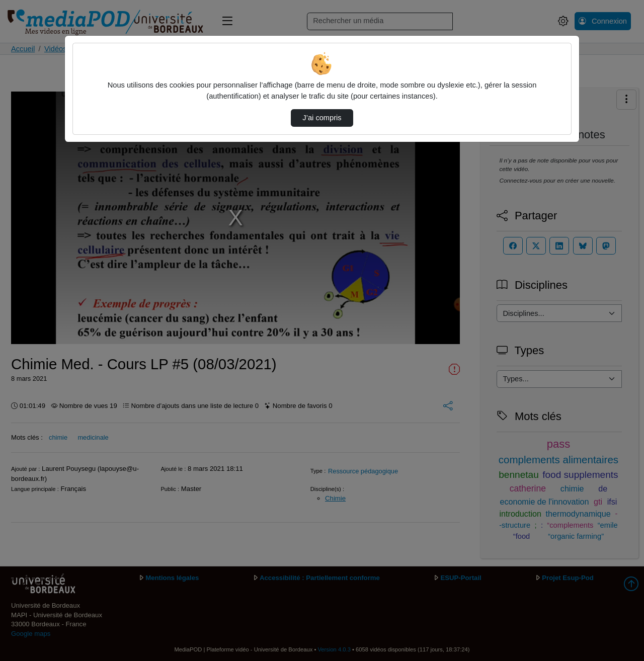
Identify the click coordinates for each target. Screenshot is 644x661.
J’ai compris (322, 118)
